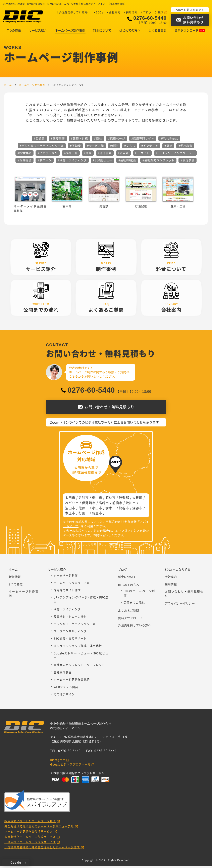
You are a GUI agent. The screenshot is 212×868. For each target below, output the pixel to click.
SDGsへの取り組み (178, 571)
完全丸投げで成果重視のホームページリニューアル (39, 828)
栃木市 (111, 510)
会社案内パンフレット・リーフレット (79, 667)
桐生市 (97, 499)
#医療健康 (58, 140)
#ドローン (45, 162)
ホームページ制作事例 (70, 32)
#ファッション (47, 155)
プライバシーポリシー (180, 605)
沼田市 (70, 510)
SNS (161, 12)
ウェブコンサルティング (70, 633)
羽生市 (97, 515)
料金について (102, 32)
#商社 (98, 140)
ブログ (147, 12)
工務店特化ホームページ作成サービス (30, 844)
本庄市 (70, 515)
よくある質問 (157, 32)
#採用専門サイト (143, 140)
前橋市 (117, 504)
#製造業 (39, 140)
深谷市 (137, 510)
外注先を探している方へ (75, 12)
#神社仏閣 (71, 155)
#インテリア (150, 147)
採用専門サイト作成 (67, 592)
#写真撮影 (25, 162)
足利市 (84, 499)
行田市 (84, 515)
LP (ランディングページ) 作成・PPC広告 (81, 601)
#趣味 (88, 155)
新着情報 (15, 578)
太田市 (70, 499)
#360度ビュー (103, 162)
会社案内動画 (63, 674)
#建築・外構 (79, 140)
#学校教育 (185, 147)
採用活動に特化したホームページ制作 (30, 823)
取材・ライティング (67, 611)
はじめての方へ (130, 32)
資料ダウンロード (190, 32)
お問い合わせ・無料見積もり (184, 595)
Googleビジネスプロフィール (70, 766)
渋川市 (131, 504)
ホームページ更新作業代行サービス (29, 833)
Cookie (16, 862)
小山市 (97, 510)
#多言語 (123, 155)
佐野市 (84, 510)
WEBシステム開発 (66, 689)
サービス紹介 (38, 32)
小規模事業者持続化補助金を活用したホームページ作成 (42, 849)
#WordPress (169, 140)
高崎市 (104, 504)
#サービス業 (96, 147)
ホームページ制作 (66, 577)
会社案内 (115, 12)
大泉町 (137, 499)
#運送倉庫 (105, 155)
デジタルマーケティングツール (75, 626)
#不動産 (75, 147)
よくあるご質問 (129, 612)
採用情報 (132, 12)
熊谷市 (124, 510)
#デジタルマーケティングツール (42, 147)
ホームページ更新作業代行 (72, 681)
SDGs (100, 12)
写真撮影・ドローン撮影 (70, 618)
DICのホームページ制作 (140, 595)
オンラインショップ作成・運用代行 (78, 647)
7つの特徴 (14, 32)
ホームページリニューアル (72, 584)
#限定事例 (188, 162)
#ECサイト (142, 155)
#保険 (114, 147)
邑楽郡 (124, 499)
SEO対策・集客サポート (70, 640)
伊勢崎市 (89, 504)
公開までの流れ (134, 604)
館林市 (111, 499)
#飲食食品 (24, 155)
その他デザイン (64, 696)
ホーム (13, 571)
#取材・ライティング (72, 162)
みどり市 (72, 504)
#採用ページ (117, 140)
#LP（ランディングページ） (175, 155)
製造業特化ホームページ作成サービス (30, 838)
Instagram (58, 761)
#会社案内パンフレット (158, 162)
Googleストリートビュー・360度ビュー (81, 657)
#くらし (130, 147)
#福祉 (168, 147)
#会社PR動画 (127, 162)
